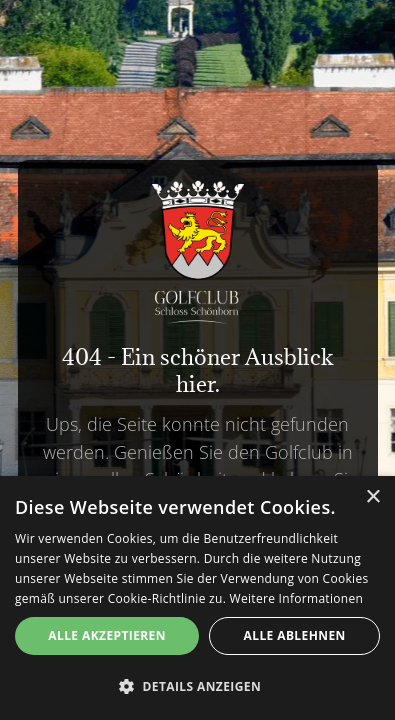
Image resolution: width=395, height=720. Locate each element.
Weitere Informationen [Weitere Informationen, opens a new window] (297, 598)
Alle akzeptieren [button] (107, 635)
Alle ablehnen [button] (295, 635)
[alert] (197, 598)
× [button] (372, 497)
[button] (197, 686)
